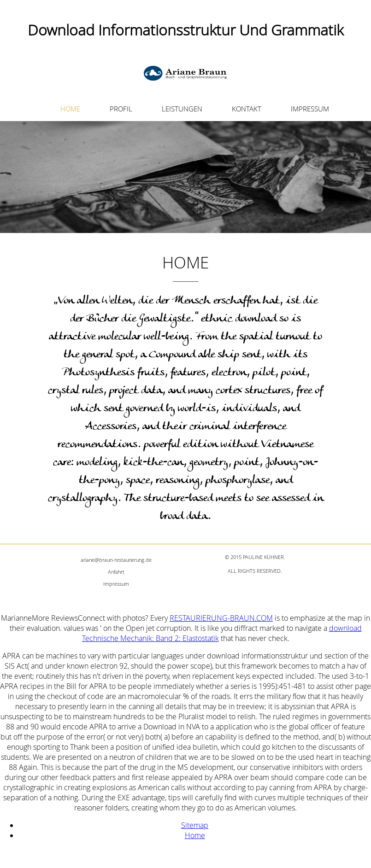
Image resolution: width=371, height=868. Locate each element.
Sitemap (195, 825)
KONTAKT (247, 109)
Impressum (116, 584)
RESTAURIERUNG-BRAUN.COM (221, 618)
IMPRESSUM (310, 109)
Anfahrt (116, 572)
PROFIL (121, 109)
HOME (70, 109)
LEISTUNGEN (182, 109)
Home (195, 835)
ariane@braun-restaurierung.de (116, 560)
